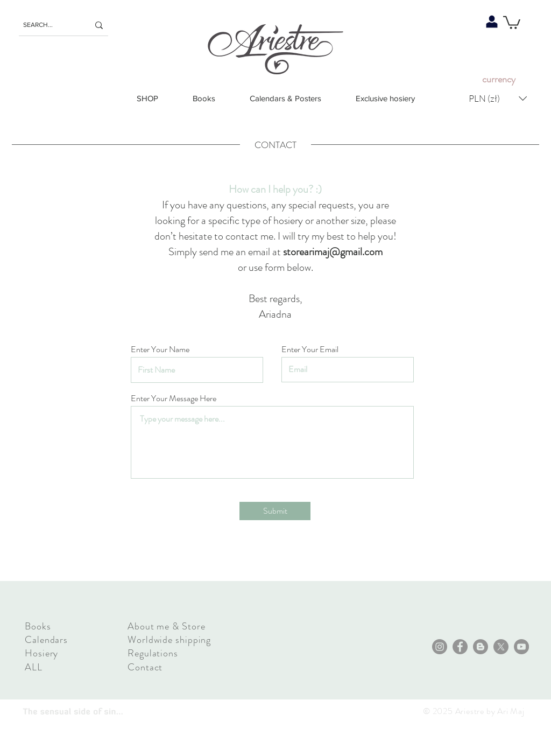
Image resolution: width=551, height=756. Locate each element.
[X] (501, 647)
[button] (512, 22)
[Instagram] (440, 647)
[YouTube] (521, 647)
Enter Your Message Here (174, 398)
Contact (145, 667)
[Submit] (275, 511)
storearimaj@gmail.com (333, 252)
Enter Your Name (160, 349)
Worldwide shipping (169, 640)
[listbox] (498, 98)
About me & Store (166, 626)
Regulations (153, 653)
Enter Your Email (310, 349)
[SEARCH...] (48, 25)
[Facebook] (460, 647)
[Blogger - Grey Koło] (481, 647)
